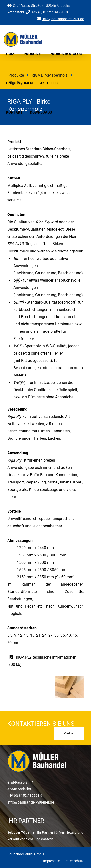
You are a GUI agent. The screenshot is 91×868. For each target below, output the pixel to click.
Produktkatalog (66, 54)
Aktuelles (50, 83)
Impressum (52, 861)
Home (11, 54)
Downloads (41, 112)
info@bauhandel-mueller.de (63, 19)
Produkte (33, 54)
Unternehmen (19, 83)
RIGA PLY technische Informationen (46, 657)
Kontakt (14, 112)
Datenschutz (74, 861)
